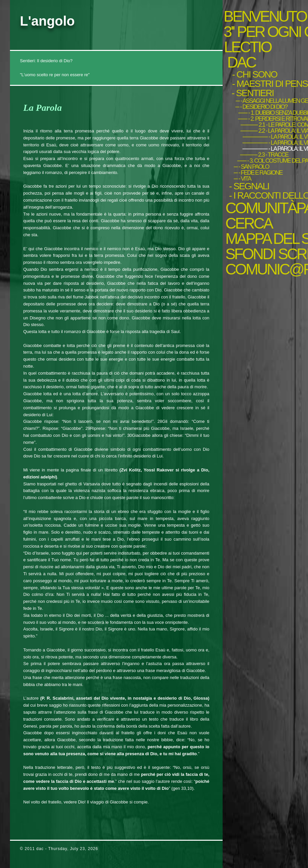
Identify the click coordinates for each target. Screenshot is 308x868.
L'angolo (47, 21)
